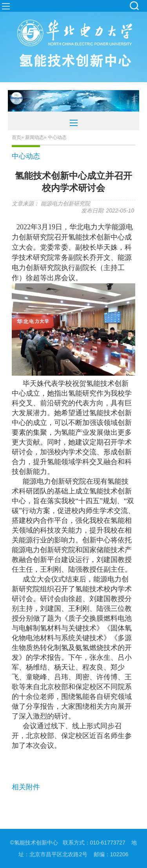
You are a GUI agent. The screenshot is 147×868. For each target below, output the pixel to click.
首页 (16, 137)
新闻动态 (34, 137)
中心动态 (26, 156)
